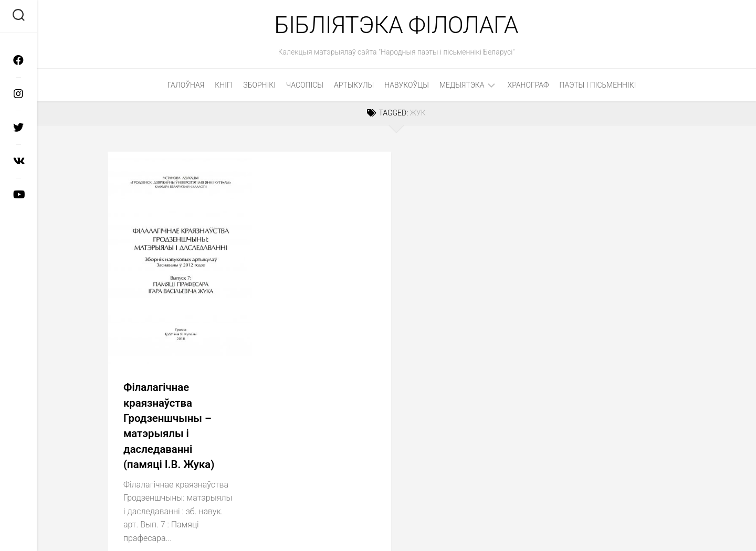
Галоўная (186, 87)
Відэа (185, 460)
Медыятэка (462, 87)
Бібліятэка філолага (396, 26)
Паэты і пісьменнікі (598, 87)
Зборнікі (259, 87)
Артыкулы (354, 87)
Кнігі (224, 87)
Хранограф (528, 87)
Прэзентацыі (140, 460)
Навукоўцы (407, 87)
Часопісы (305, 87)
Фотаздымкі (228, 460)
